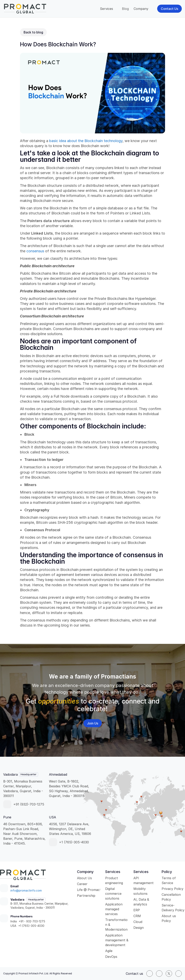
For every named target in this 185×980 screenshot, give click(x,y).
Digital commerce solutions (114, 894)
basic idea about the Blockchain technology (86, 141)
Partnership (86, 896)
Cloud (138, 922)
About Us (84, 878)
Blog (125, 9)
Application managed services (114, 909)
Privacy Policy (173, 889)
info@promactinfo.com (26, 890)
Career (82, 884)
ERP (137, 910)
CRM (137, 916)
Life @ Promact (89, 890)
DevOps (111, 957)
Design (139, 928)
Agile (109, 951)
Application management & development (117, 940)
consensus (36, 251)
